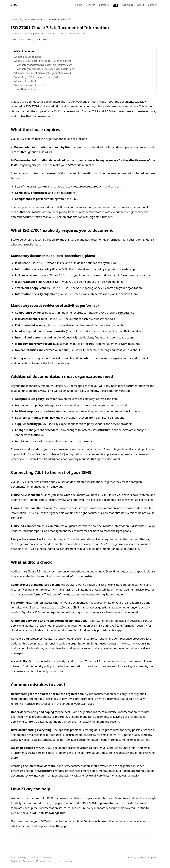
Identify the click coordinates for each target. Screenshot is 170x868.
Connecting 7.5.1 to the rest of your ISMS (36, 77)
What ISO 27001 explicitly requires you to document (42, 61)
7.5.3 (107, 111)
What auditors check (25, 81)
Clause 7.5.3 (52, 508)
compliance (41, 39)
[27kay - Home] (14, 5)
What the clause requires (28, 57)
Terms (142, 857)
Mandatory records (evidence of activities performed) (46, 69)
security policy (95, 269)
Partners (104, 5)
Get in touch (92, 821)
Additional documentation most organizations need (42, 73)
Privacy (132, 857)
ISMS (29, 39)
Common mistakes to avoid (29, 85)
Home (79, 5)
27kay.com (41, 861)
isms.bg (52, 861)
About (141, 5)
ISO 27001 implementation (101, 803)
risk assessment (61, 449)
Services (91, 5)
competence (126, 313)
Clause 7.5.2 (115, 495)
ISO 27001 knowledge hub (48, 813)
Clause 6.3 (38, 435)
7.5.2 (95, 111)
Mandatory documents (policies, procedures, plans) (45, 65)
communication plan (61, 526)
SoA (79, 288)
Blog (115, 5)
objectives (97, 294)
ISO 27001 (128, 5)
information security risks (135, 275)
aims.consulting (64, 861)
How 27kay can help (25, 89)
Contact (152, 5)
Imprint (152, 857)
